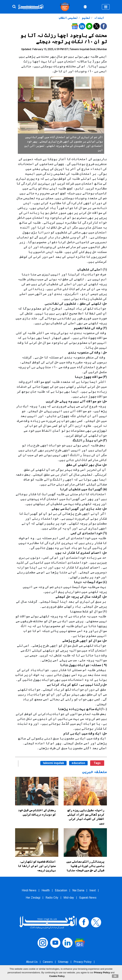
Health (46, 890)
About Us (32, 962)
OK (115, 976)
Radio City (52, 898)
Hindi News (29, 890)
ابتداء (99, 18)
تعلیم (86, 18)
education (78, 763)
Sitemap (63, 962)
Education (61, 890)
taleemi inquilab (53, 763)
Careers (48, 962)
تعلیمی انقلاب (68, 18)
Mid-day (69, 898)
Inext (93, 890)
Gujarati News (88, 898)
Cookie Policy (57, 976)
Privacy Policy (83, 962)
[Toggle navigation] (106, 7)
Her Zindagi (33, 898)
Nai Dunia (78, 890)
